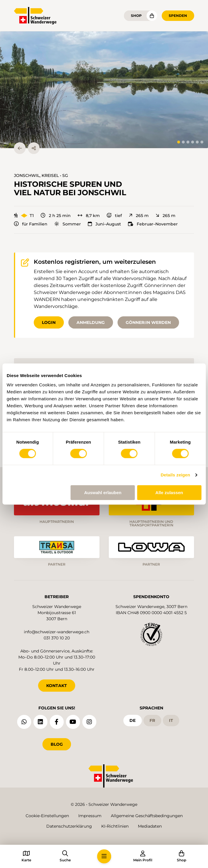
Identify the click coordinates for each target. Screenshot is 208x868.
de (133, 720)
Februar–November (153, 224)
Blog (57, 744)
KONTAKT (57, 686)
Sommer (68, 224)
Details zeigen (175, 475)
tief (114, 216)
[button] (104, 90)
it (171, 720)
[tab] (179, 142)
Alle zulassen (169, 493)
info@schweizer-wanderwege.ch (57, 632)
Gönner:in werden (148, 322)
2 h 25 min (56, 216)
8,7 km (89, 216)
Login (49, 322)
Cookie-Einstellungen (47, 816)
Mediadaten (150, 826)
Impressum (90, 816)
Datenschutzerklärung (69, 826)
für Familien (31, 224)
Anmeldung (91, 322)
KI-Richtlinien (115, 826)
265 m (139, 216)
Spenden (178, 16)
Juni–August (104, 224)
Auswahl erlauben (103, 493)
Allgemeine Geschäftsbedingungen (147, 816)
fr (152, 720)
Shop (136, 16)
